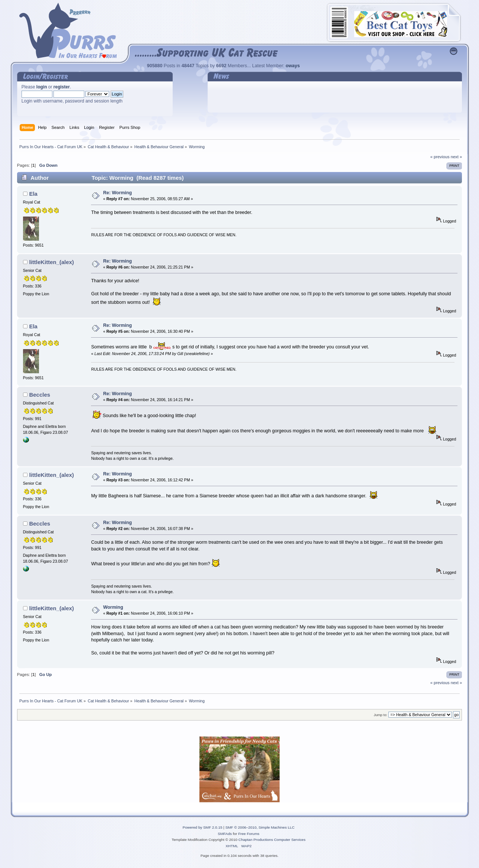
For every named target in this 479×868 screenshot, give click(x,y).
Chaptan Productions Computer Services (272, 840)
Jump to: (381, 715)
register (62, 87)
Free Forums (249, 834)
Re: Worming (118, 193)
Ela (33, 194)
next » (457, 157)
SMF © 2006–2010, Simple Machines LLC (260, 827)
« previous (440, 157)
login (42, 87)
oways (293, 66)
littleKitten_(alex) (51, 262)
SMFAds (225, 834)
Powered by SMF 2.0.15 (203, 827)
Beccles (40, 395)
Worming (113, 607)
